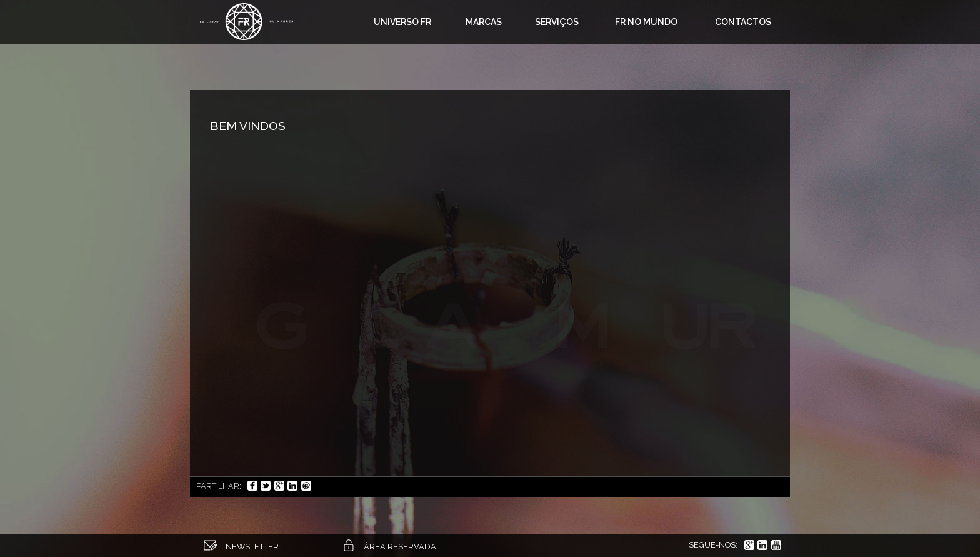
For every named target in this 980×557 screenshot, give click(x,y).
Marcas (484, 22)
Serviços (557, 22)
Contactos (743, 22)
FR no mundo (646, 22)
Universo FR (402, 22)
